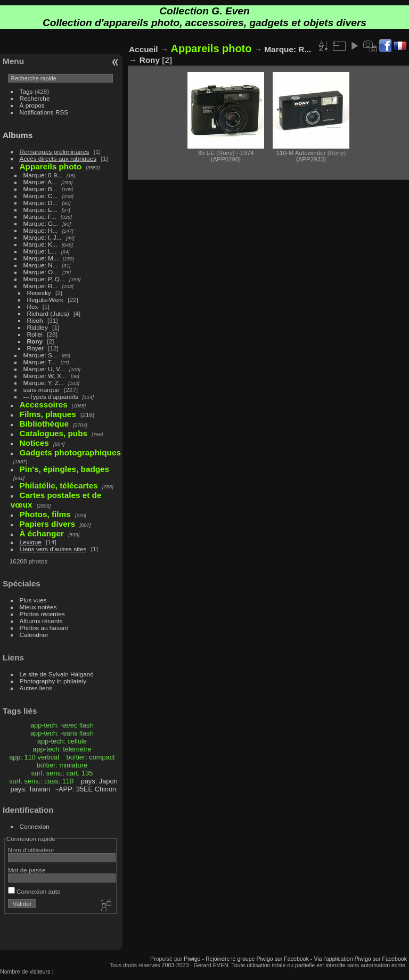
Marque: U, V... (44, 369)
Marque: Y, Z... (44, 383)
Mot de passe (27, 870)
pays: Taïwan (30, 789)
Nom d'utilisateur (31, 850)
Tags (26, 91)
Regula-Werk (45, 300)
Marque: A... (40, 182)
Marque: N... (41, 265)
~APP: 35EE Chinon (86, 789)
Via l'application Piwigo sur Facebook (360, 959)
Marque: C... (41, 196)
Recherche (35, 98)
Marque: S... (40, 355)
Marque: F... (40, 217)
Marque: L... (40, 251)
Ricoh (35, 320)
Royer (35, 348)
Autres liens (36, 688)
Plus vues (33, 600)
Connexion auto (34, 891)
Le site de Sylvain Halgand (57, 674)
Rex (33, 307)
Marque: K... (40, 244)
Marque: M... (41, 258)
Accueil (144, 49)
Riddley (38, 327)
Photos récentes (42, 614)
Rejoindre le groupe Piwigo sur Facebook (257, 959)
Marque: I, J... (43, 237)
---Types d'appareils (51, 397)
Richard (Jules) (48, 313)
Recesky (39, 293)
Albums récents (41, 621)
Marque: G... (41, 223)
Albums (18, 135)
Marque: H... (41, 230)
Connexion (35, 826)
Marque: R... (41, 286)
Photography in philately (53, 681)
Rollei (35, 334)
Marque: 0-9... (43, 175)
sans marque (42, 390)
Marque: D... (41, 203)
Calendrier (34, 635)
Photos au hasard (44, 628)
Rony (35, 341)
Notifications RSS (44, 112)
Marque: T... (40, 362)
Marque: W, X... (45, 376)
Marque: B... (40, 189)
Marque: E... (40, 210)
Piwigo (192, 959)
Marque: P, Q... (44, 279)
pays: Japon (99, 781)
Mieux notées (38, 607)
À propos (32, 105)
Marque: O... (41, 272)
